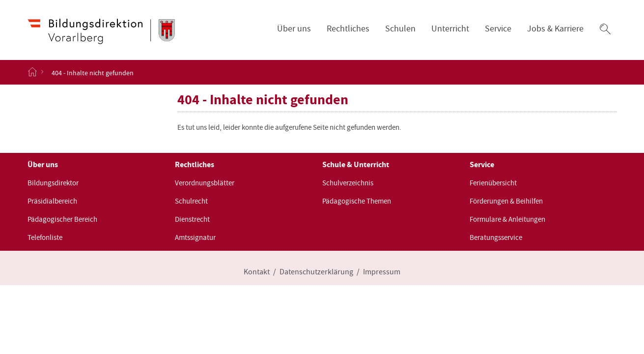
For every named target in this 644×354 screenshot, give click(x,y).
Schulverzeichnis (348, 183)
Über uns (294, 29)
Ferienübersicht (493, 183)
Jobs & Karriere (555, 29)
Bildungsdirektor (53, 183)
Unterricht (450, 29)
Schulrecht (191, 201)
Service (498, 29)
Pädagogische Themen (357, 201)
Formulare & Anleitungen (507, 219)
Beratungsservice (496, 237)
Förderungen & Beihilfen (506, 201)
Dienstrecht (192, 219)
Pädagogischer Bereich (62, 219)
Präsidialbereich (52, 201)
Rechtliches (348, 29)
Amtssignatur (195, 237)
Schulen (400, 29)
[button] (605, 29)
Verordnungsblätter (205, 183)
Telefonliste (45, 237)
